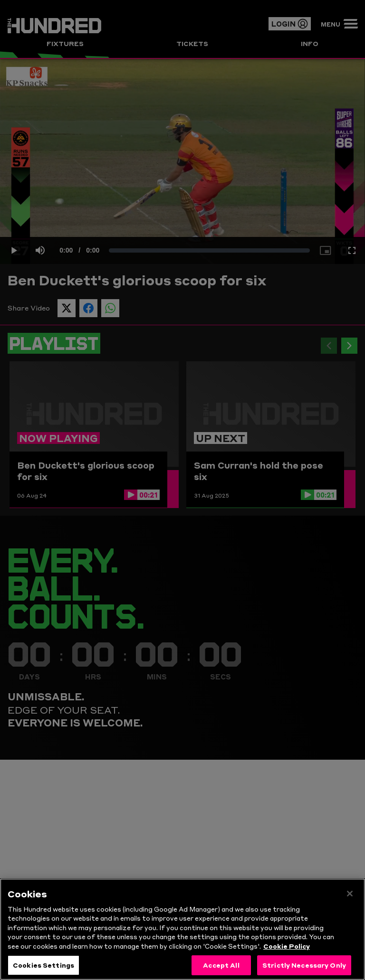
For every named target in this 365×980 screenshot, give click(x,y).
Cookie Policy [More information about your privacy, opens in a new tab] (287, 946)
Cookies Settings (43, 965)
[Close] (350, 894)
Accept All (221, 965)
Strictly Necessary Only (304, 965)
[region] (182, 929)
